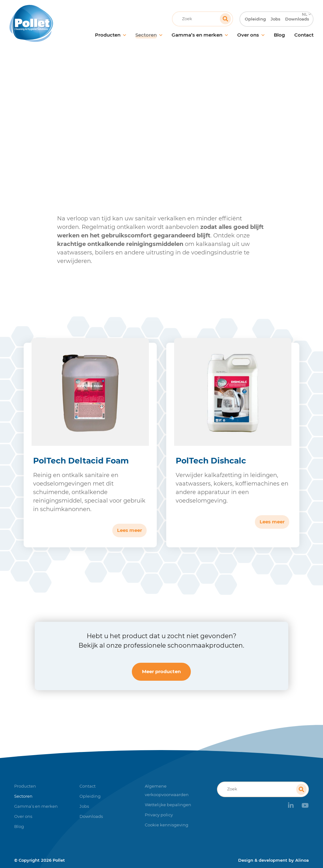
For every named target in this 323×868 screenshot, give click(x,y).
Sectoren (101, 128)
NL (304, 5)
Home (75, 128)
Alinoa (302, 860)
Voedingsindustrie (141, 128)
